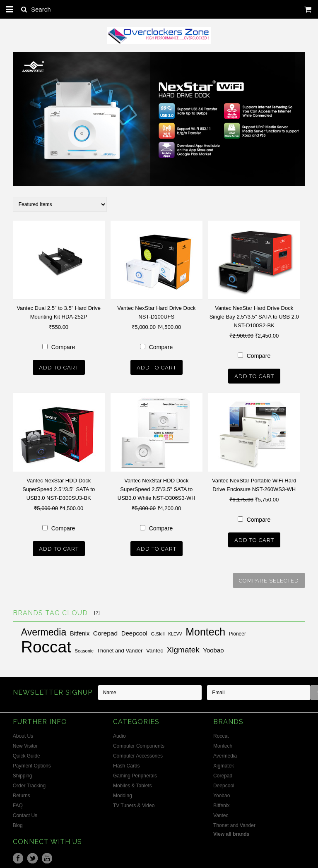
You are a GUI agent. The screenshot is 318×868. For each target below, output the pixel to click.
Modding (123, 794)
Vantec (155, 649)
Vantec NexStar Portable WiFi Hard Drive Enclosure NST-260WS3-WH (254, 484)
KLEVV (175, 632)
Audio (119, 734)
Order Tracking (29, 784)
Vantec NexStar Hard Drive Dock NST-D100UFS (156, 312)
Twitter (33, 857)
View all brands (231, 832)
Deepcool (134, 632)
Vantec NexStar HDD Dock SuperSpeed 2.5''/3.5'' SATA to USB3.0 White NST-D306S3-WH (157, 488)
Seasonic (84, 649)
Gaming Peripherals (135, 774)
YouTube (47, 857)
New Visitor (25, 744)
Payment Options (32, 764)
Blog (18, 824)
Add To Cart (59, 368)
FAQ (18, 804)
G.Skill (158, 632)
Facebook (18, 857)
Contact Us (25, 814)
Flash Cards (126, 764)
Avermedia (44, 631)
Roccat (46, 645)
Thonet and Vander (120, 649)
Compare (63, 347)
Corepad (105, 632)
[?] (97, 611)
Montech (205, 630)
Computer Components (139, 744)
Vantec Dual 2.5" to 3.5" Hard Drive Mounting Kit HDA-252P (59, 312)
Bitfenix (80, 632)
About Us (23, 734)
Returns (22, 794)
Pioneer (237, 632)
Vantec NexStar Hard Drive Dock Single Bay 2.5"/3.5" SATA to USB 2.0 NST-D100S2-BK (254, 317)
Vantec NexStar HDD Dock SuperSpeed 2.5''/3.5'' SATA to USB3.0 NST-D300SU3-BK (59, 488)
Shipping (23, 774)
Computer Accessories (138, 754)
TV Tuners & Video (134, 804)
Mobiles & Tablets (132, 784)
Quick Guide (26, 754)
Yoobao (213, 649)
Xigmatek (183, 648)
